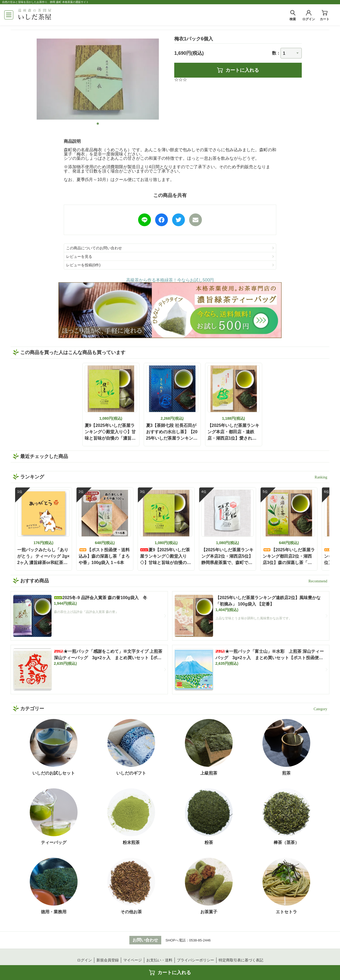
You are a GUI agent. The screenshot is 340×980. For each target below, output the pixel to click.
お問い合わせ (145, 940)
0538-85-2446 (200, 940)
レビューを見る (79, 256)
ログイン (84, 960)
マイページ (133, 960)
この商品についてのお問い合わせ (94, 248)
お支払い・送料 (159, 960)
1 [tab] (98, 124)
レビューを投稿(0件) (83, 265)
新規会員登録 (108, 960)
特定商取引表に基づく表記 (241, 960)
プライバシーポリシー (195, 960)
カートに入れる (238, 70)
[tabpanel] (98, 79)
